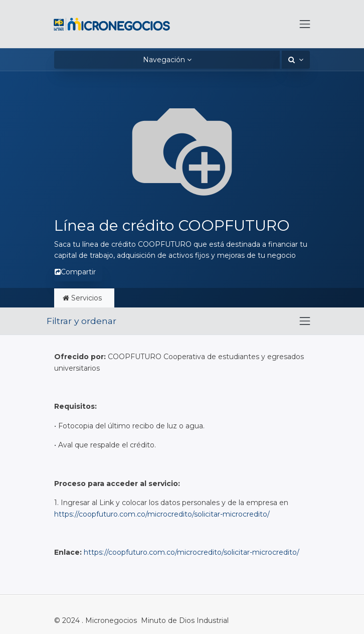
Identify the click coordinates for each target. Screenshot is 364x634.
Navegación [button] (164, 60)
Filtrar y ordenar (81, 321)
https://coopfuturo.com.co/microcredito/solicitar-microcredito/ (162, 514)
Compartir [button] (75, 272)
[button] (296, 60)
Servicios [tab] (84, 298)
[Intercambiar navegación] (305, 321)
